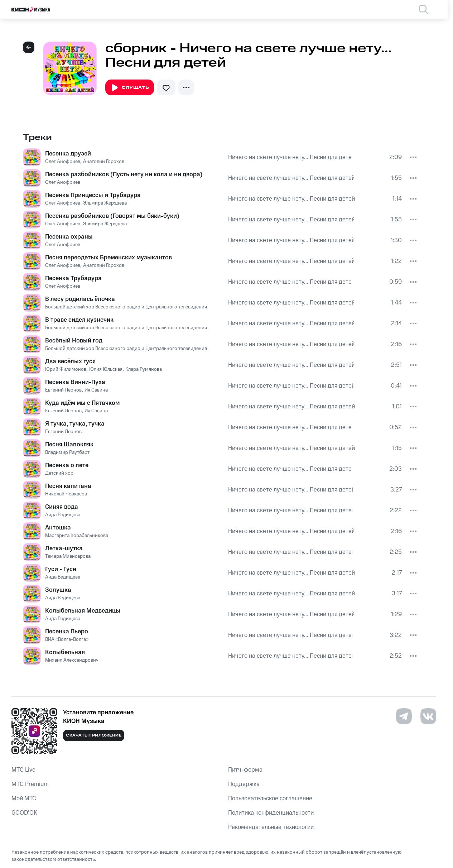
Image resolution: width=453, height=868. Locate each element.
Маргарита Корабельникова (77, 536)
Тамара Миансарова (68, 556)
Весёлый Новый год (74, 341)
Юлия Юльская (106, 369)
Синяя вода (62, 507)
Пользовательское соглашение (270, 799)
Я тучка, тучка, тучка (75, 424)
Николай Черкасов (66, 494)
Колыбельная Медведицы (83, 611)
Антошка (58, 528)
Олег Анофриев (63, 162)
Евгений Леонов (63, 390)
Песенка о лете (67, 465)
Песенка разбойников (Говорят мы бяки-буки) (112, 216)
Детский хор (59, 473)
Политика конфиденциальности (271, 813)
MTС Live (23, 770)
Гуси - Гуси (61, 569)
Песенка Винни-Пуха (75, 382)
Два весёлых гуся (70, 361)
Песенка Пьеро (67, 632)
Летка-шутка (64, 548)
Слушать (130, 88)
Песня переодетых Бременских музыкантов (109, 258)
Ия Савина (96, 390)
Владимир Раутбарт (67, 452)
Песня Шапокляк (69, 445)
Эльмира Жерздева (105, 203)
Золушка (58, 590)
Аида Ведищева (63, 515)
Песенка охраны (69, 237)
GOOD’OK (24, 813)
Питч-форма (245, 770)
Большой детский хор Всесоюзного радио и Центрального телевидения (126, 307)
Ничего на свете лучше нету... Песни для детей (290, 157)
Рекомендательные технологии (271, 827)
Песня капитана (68, 486)
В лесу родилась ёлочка (80, 299)
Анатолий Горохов (104, 162)
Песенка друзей (68, 154)
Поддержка (244, 784)
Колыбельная (65, 652)
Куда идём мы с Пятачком (82, 403)
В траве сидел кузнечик (79, 320)
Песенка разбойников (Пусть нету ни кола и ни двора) (124, 174)
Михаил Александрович (72, 660)
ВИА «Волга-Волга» (67, 639)
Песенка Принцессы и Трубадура (93, 195)
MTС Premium (30, 784)
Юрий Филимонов (66, 369)
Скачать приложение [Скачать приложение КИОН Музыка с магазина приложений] (94, 735)
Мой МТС (24, 799)
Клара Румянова (144, 369)
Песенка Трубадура (73, 278)
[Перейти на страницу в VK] (428, 716)
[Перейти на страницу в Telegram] (404, 716)
